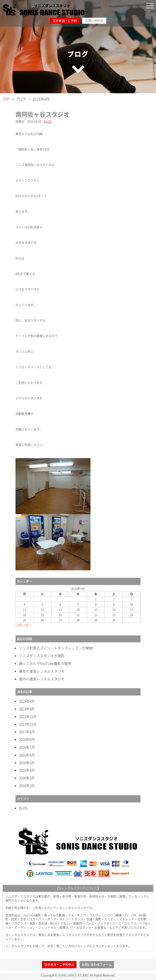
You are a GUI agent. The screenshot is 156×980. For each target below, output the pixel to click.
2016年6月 (27, 755)
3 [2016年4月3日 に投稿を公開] (131, 599)
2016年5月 (27, 763)
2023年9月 (27, 709)
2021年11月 (28, 717)
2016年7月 (27, 747)
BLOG (48, 121)
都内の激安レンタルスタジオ (42, 679)
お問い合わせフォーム (97, 965)
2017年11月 (28, 724)
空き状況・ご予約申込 (59, 965)
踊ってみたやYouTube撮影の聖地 (45, 663)
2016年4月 (27, 770)
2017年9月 (27, 732)
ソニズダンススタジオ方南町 (42, 656)
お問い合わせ (94, 21)
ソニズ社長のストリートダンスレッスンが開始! (56, 648)
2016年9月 (27, 739)
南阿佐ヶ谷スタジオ (42, 114)
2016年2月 (27, 786)
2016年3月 (27, 778)
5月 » (27, 625)
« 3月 (19, 625)
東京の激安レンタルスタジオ (42, 671)
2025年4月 (27, 701)
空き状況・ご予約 (65, 21)
